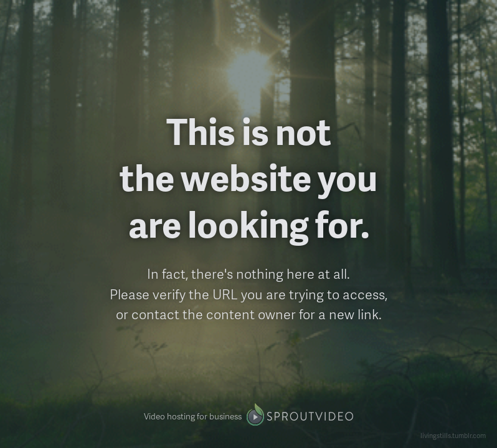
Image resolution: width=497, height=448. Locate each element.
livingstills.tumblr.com (453, 435)
